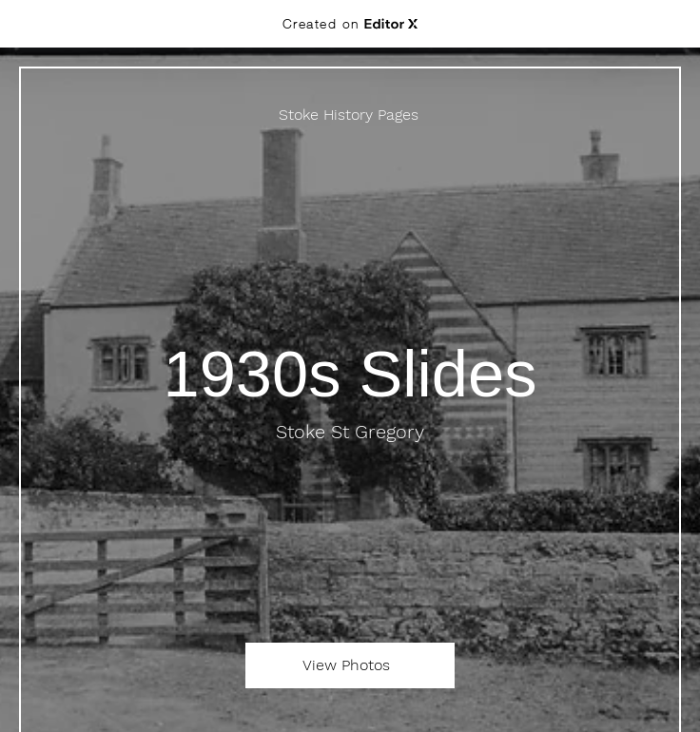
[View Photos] (350, 665)
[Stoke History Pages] (350, 115)
